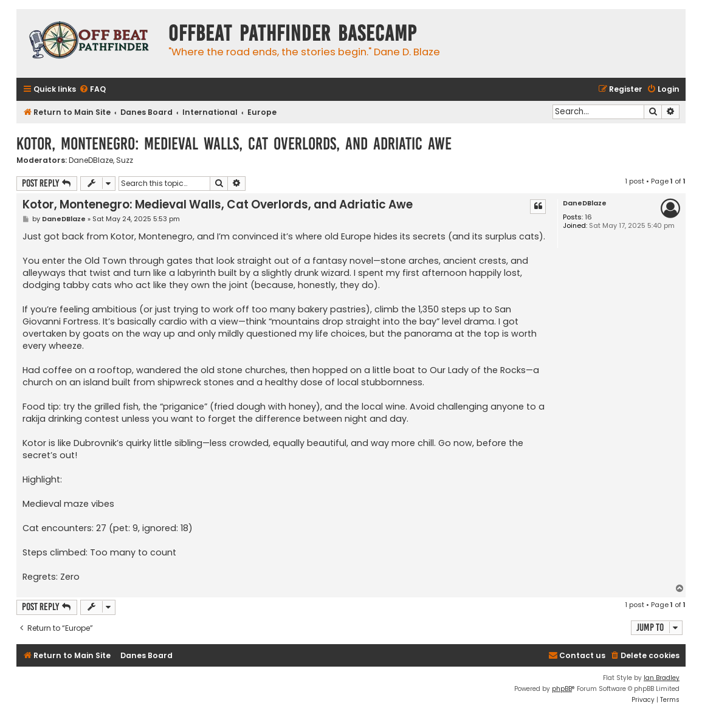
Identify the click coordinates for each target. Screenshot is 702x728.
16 (588, 217)
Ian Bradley (662, 678)
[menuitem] (92, 90)
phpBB (562, 689)
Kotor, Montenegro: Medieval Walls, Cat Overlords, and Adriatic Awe (234, 144)
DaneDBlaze (91, 160)
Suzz (125, 160)
